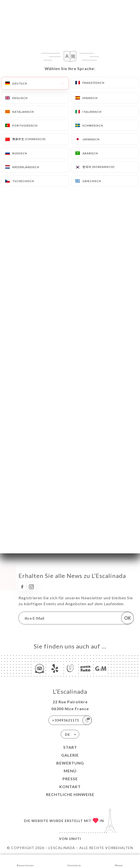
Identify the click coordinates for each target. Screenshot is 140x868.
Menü (70, 771)
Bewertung (70, 763)
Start (70, 747)
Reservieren (25, 861)
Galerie (70, 755)
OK (128, 618)
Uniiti (75, 839)
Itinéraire (74, 861)
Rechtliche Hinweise (70, 794)
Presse (70, 779)
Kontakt (70, 787)
